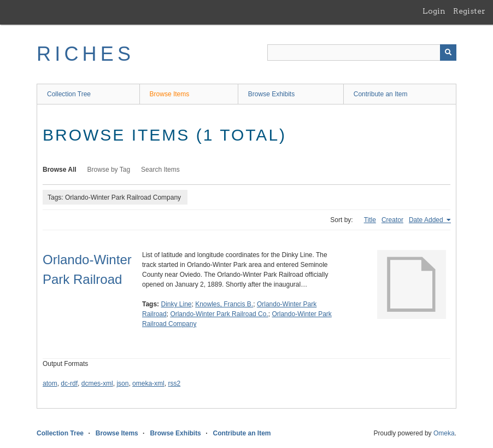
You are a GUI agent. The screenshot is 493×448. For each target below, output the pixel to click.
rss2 (174, 383)
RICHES (86, 54)
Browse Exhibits (271, 94)
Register (469, 11)
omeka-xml (148, 383)
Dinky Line (176, 304)
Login (434, 11)
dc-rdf (69, 383)
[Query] (362, 53)
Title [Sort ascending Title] (370, 220)
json (122, 383)
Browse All (60, 170)
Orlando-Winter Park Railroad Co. (219, 314)
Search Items (160, 170)
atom (50, 383)
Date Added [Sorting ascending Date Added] (427, 220)
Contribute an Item (381, 94)
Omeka (444, 433)
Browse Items (170, 94)
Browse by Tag (109, 170)
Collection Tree (69, 94)
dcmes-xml (97, 383)
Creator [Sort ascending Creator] (392, 220)
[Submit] (448, 53)
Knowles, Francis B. (224, 304)
